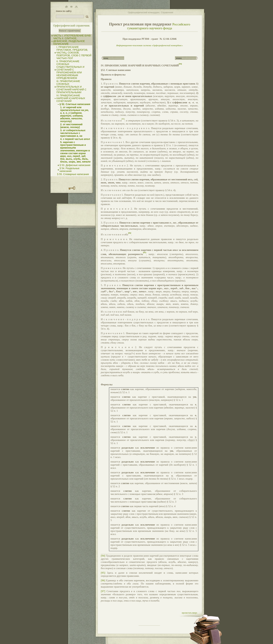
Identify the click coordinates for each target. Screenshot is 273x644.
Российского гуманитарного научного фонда (159, 26)
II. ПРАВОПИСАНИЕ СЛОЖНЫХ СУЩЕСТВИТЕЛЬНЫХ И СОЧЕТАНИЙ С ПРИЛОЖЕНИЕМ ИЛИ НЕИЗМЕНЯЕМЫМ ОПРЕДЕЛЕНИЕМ (70, 70)
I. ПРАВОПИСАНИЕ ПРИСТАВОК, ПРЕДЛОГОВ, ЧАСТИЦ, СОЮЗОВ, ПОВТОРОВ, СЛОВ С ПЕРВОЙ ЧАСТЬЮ (74, 53)
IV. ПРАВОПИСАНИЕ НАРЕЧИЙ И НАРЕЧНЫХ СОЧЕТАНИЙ (71, 98)
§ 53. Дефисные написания (75, 165)
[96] (103, 580)
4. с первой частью (75, 139)
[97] (103, 591)
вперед (179, 58)
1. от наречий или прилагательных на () (75, 114)
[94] (103, 556)
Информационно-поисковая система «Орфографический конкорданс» (150, 45)
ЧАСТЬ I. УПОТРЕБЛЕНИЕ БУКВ (72, 36)
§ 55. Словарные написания (73, 174)
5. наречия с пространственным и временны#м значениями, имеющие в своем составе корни (75, 152)
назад (106, 58)
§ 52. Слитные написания (75, 104)
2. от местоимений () (71, 126)
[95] (103, 573)
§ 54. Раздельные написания (69, 170)
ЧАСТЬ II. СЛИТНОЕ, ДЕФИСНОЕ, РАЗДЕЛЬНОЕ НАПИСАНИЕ (69, 41)
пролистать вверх (190, 613)
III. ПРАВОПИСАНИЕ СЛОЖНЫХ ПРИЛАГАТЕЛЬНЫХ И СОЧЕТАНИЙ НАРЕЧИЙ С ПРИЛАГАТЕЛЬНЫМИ (71, 87)
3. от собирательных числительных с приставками (73, 133)
